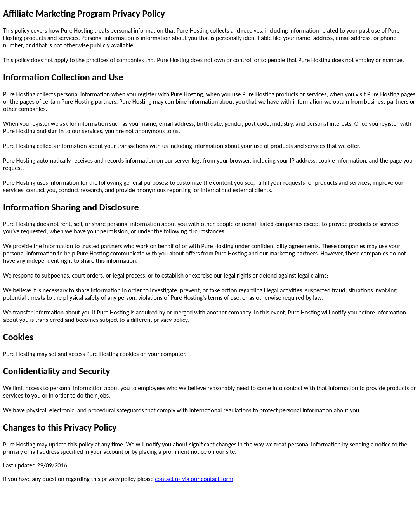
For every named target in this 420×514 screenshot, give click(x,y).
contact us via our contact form (194, 479)
